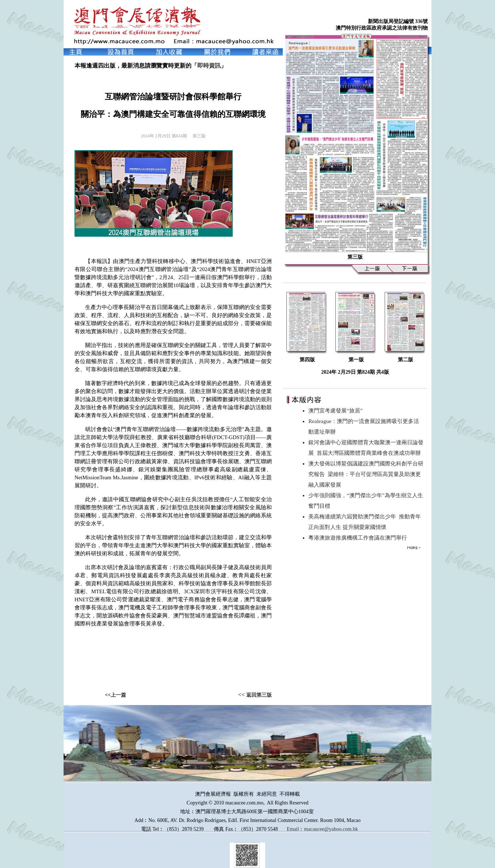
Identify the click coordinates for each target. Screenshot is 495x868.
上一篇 (118, 695)
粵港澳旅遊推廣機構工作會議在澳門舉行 (359, 538)
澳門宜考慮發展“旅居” (337, 411)
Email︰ (295, 829)
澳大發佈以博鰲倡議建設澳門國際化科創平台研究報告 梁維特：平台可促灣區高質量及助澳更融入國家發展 (366, 474)
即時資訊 (209, 66)
